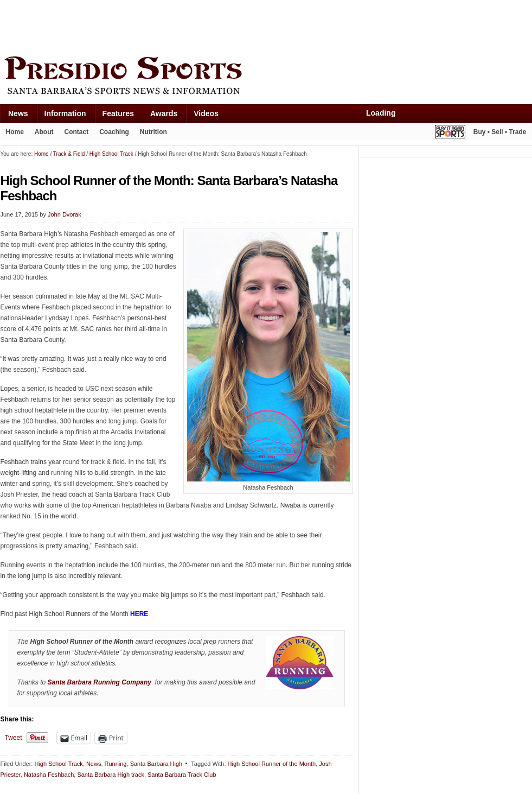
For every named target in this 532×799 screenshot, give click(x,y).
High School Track (58, 764)
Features (118, 113)
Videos (206, 113)
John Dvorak (65, 214)
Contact (77, 132)
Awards (164, 113)
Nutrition (153, 132)
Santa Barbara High (156, 764)
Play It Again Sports (450, 133)
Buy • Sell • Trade (500, 132)
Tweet (14, 738)
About (44, 132)
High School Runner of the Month (272, 764)
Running (116, 764)
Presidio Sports (266, 77)
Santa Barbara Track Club (182, 775)
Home (15, 132)
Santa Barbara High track (111, 775)
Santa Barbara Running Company (100, 682)
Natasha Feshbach (49, 775)
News (18, 113)
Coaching (114, 132)
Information (65, 113)
